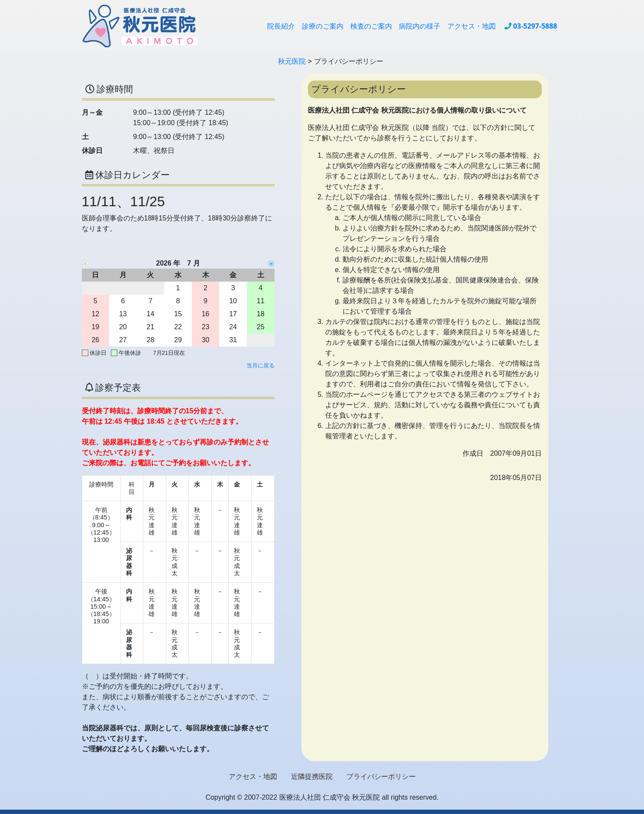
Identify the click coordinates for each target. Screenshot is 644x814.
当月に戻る (261, 365)
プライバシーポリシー (381, 777)
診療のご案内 (323, 26)
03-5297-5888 (535, 26)
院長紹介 (281, 26)
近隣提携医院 (312, 777)
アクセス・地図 (472, 26)
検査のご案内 (371, 26)
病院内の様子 (420, 26)
